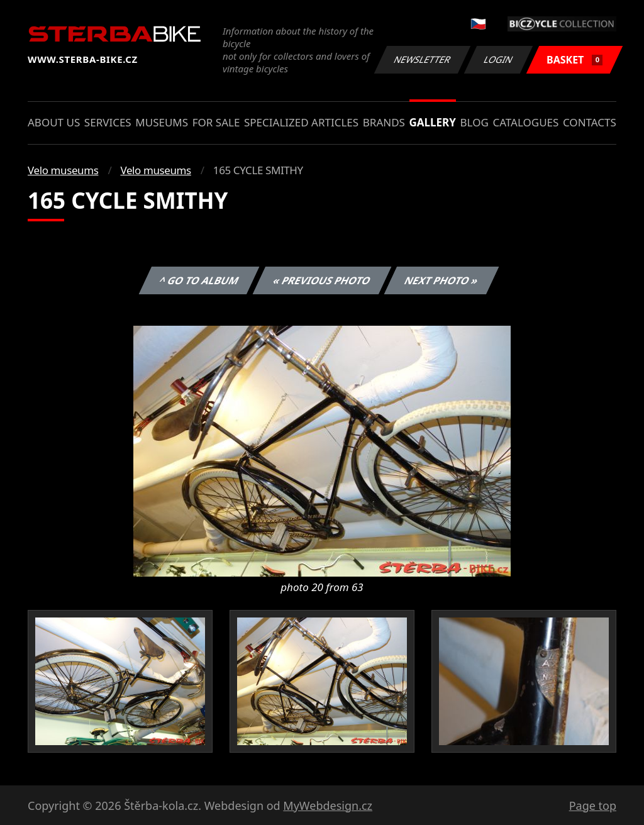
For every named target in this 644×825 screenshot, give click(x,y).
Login (499, 59)
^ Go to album (199, 280)
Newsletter (422, 59)
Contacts (590, 122)
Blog (475, 122)
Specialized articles (301, 122)
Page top (593, 806)
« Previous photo (322, 280)
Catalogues (525, 122)
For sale (216, 122)
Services (108, 122)
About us (54, 122)
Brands (384, 122)
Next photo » (441, 280)
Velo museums (63, 170)
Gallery (433, 122)
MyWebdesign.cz (328, 806)
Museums (162, 122)
